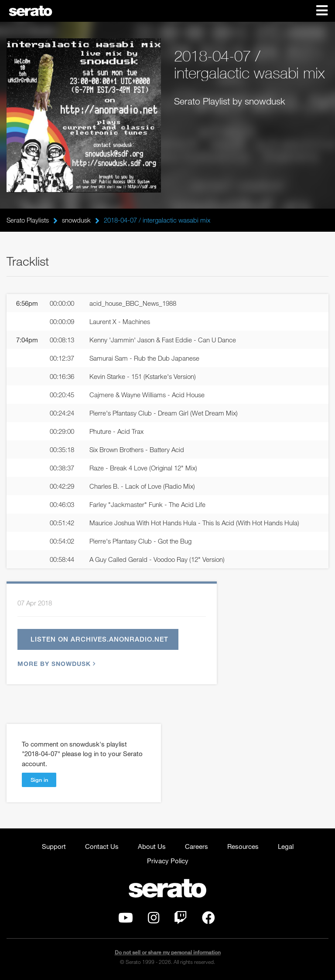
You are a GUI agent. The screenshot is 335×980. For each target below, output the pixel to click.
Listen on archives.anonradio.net (99, 639)
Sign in (39, 780)
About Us (152, 846)
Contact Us (102, 846)
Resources (243, 846)
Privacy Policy (168, 861)
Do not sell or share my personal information (168, 952)
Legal (286, 846)
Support (54, 846)
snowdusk (76, 220)
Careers (197, 846)
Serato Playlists (28, 220)
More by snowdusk (55, 664)
